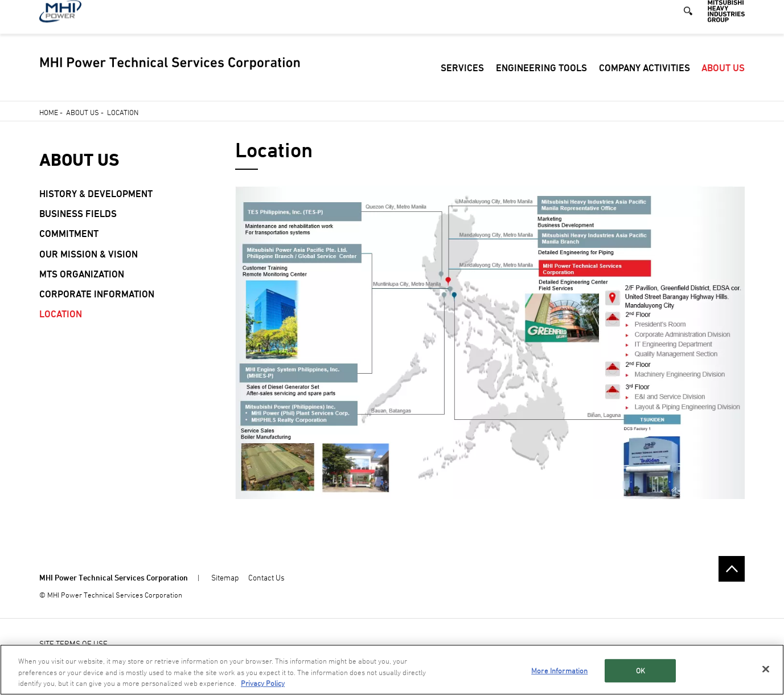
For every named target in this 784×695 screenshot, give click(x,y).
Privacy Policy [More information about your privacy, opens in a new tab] (263, 683)
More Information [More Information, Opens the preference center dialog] (559, 671)
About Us (723, 79)
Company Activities (645, 79)
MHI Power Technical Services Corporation (114, 577)
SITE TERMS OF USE (73, 643)
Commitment (69, 234)
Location (61, 314)
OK (641, 671)
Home (49, 112)
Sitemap (225, 577)
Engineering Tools (541, 79)
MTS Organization (82, 274)
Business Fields (78, 214)
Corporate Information (97, 294)
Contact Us (266, 577)
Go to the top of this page (732, 569)
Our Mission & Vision (89, 254)
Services (462, 79)
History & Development (96, 194)
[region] (392, 670)
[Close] (766, 669)
